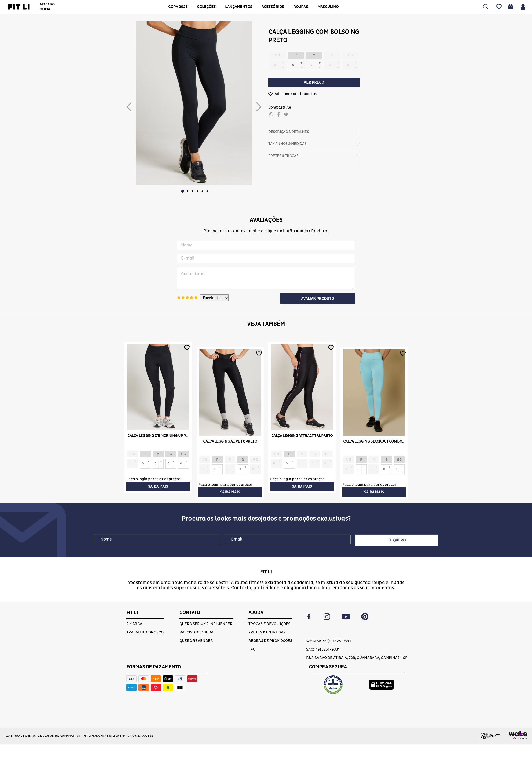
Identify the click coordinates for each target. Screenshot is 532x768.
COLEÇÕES (206, 7)
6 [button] (207, 191)
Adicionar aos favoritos (296, 94)
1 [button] (182, 191)
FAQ (252, 649)
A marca (134, 624)
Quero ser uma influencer (206, 624)
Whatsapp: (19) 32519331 (329, 641)
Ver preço (314, 82)
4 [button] (197, 191)
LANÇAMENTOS (239, 7)
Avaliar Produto (317, 299)
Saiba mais (158, 486)
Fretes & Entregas (267, 632)
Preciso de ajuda (197, 632)
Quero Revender (196, 641)
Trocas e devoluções (269, 624)
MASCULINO (328, 7)
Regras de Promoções (270, 641)
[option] (194, 103)
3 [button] (192, 191)
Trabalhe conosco (145, 632)
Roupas (301, 7)
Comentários (266, 278)
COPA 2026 (178, 7)
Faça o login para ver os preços (153, 479)
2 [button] (187, 191)
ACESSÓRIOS (273, 7)
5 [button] (202, 191)
